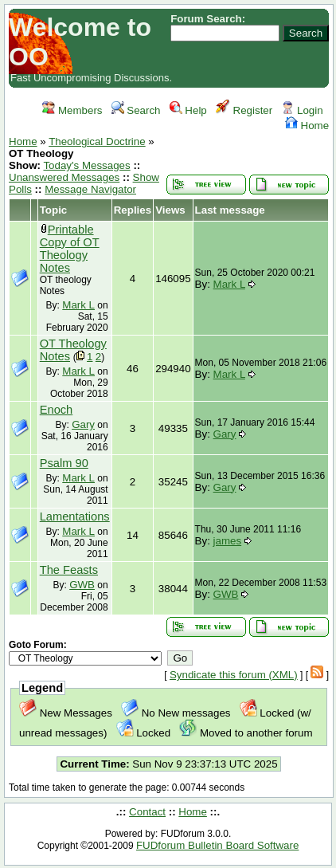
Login (302, 110)
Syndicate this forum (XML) (234, 675)
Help (188, 110)
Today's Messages (86, 165)
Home (307, 126)
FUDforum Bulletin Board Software (217, 845)
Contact (147, 812)
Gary (83, 424)
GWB (82, 585)
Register (244, 110)
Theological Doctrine (97, 141)
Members (72, 110)
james (228, 541)
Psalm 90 (64, 463)
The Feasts (69, 570)
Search (136, 110)
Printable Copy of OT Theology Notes (70, 249)
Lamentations (75, 516)
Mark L (78, 305)
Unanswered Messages (64, 177)
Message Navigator (90, 189)
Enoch (57, 410)
